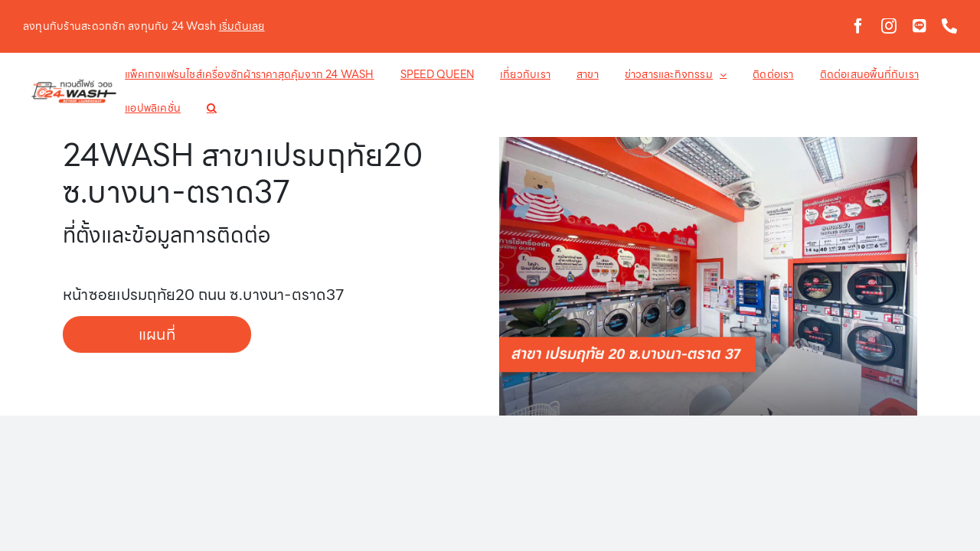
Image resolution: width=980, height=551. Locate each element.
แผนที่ (157, 334)
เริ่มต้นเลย (242, 26)
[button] (142, 108)
